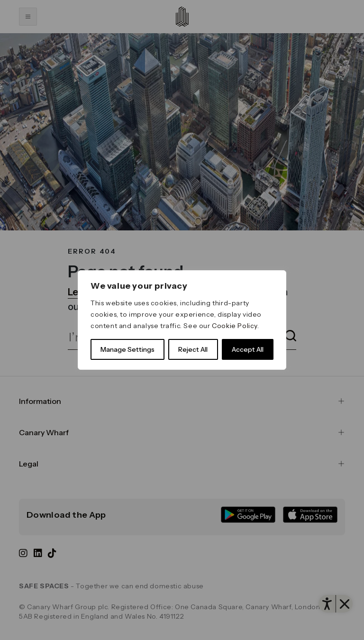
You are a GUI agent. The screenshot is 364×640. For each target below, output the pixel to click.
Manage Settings (127, 349)
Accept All (248, 349)
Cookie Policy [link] (235, 326)
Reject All (193, 349)
